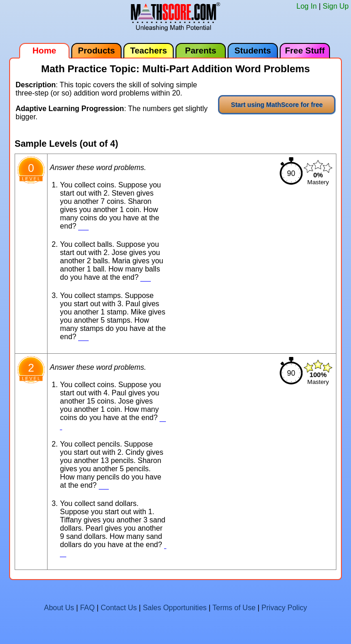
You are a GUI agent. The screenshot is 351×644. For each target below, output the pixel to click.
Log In (307, 6)
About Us (59, 608)
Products (97, 51)
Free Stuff (305, 51)
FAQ (87, 608)
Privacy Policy (284, 608)
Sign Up (336, 6)
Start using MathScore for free (277, 105)
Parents (201, 51)
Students (253, 51)
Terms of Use (234, 608)
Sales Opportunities (175, 608)
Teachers (149, 51)
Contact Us (119, 608)
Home (44, 51)
